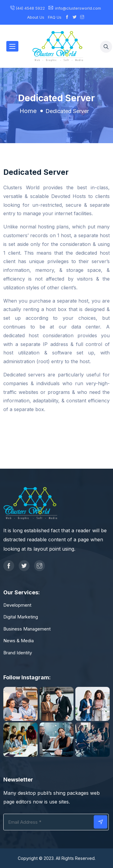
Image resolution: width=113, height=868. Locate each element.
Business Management (27, 629)
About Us (36, 17)
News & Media (19, 641)
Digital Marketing (21, 617)
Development (17, 605)
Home (28, 111)
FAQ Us (55, 17)
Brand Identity (18, 653)
